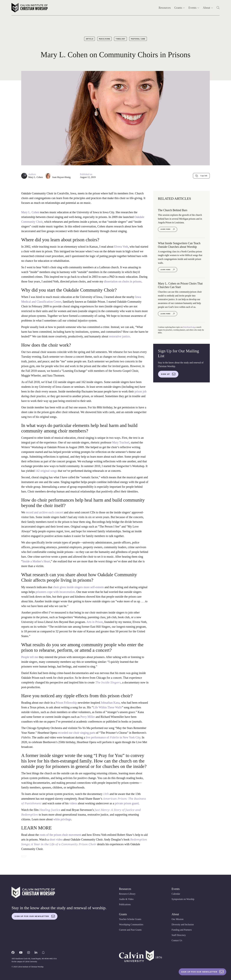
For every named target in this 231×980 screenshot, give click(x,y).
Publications (125, 904)
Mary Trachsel (121, 442)
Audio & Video (126, 899)
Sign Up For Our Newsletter (202, 972)
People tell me (30, 657)
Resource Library (127, 894)
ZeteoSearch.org (189, 327)
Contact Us (177, 940)
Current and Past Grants (130, 930)
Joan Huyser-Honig (61, 177)
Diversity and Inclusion (183, 924)
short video (56, 839)
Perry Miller (88, 717)
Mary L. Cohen (36, 177)
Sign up (168, 374)
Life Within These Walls (107, 707)
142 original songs (46, 471)
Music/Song (105, 39)
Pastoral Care (138, 39)
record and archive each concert (44, 512)
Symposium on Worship (183, 899)
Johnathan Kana (110, 703)
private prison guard (127, 803)
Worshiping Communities (131, 924)
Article (89, 39)
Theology (120, 39)
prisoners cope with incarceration (55, 592)
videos (73, 803)
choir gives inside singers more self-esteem (78, 587)
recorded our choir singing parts (76, 733)
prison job (141, 391)
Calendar (176, 894)
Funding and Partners (182, 930)
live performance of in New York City (113, 737)
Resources (165, 8)
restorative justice (119, 336)
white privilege (62, 819)
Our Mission (178, 919)
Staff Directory (179, 935)
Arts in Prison (95, 622)
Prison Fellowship (66, 703)
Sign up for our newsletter (35, 916)
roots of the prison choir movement (60, 835)
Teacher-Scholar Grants (130, 919)
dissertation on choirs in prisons (123, 281)
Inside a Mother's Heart (36, 561)
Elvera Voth (121, 247)
